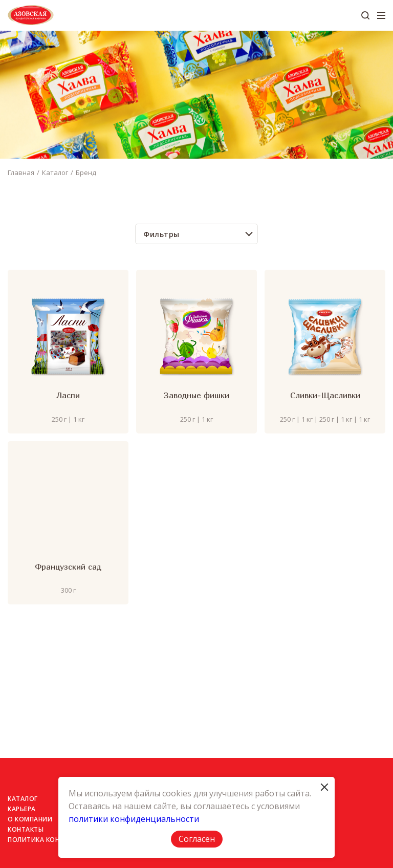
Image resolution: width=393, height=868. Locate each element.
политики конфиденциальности (134, 819)
